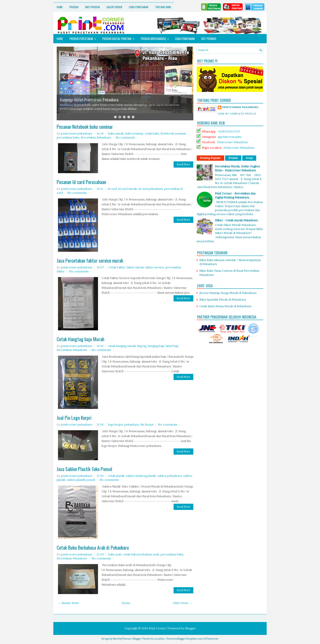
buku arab (115, 554)
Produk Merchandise (156, 37)
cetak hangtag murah (122, 346)
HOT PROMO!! (209, 39)
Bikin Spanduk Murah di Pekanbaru (223, 300)
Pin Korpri (147, 425)
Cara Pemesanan (139, 7)
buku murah (116, 134)
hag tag (142, 346)
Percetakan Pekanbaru (96, 138)
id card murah (128, 189)
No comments (125, 138)
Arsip (249, 158)
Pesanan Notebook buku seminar (85, 127)
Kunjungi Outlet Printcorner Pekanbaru (89, 100)
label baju (172, 346)
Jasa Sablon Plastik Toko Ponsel (84, 469)
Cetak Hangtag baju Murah (80, 339)
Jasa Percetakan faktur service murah (90, 260)
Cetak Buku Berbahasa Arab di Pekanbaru (93, 547)
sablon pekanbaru (170, 476)
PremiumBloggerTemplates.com (185, 639)
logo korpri (115, 425)
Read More (183, 164)
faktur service (155, 267)
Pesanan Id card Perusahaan (81, 182)
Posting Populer (210, 158)
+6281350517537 (229, 132)
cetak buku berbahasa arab (141, 554)
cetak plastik (116, 476)
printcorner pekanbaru (240, 107)
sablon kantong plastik (141, 476)
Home (60, 7)
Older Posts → (182, 603)
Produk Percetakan (84, 37)
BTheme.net (211, 639)
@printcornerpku (230, 137)
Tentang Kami (163, 7)
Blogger (190, 628)
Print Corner (157, 628)
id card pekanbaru (151, 189)
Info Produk (92, 7)
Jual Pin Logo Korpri (74, 418)
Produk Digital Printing (120, 37)
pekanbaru (132, 425)
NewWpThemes (122, 639)
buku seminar (134, 134)
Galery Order (114, 7)
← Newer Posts (69, 603)
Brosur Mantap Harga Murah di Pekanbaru (228, 293)
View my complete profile (237, 114)
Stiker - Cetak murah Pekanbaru (236, 220)
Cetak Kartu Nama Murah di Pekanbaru (225, 306)
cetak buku (152, 134)
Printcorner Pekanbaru (233, 142)
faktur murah (135, 267)
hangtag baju (156, 346)
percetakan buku (68, 138)
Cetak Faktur (117, 267)
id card (112, 189)
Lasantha (159, 639)
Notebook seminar (173, 134)
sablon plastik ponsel (81, 480)
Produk (74, 7)
